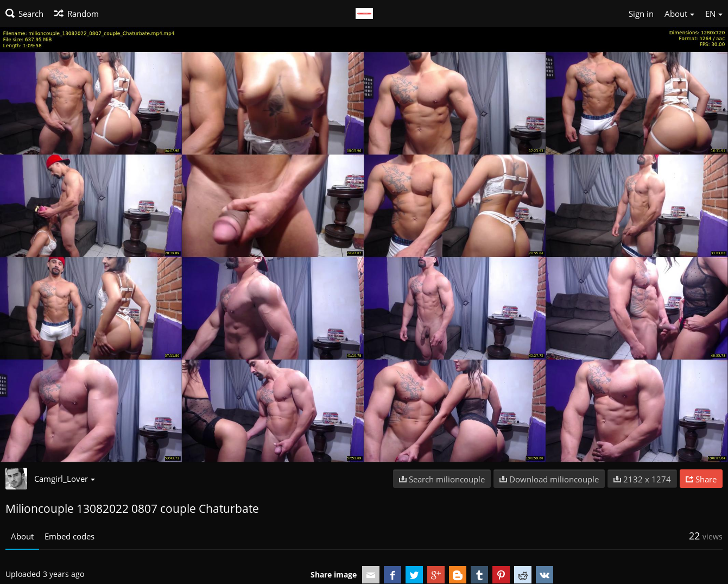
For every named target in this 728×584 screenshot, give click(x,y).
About (22, 536)
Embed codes (69, 536)
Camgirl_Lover (65, 479)
